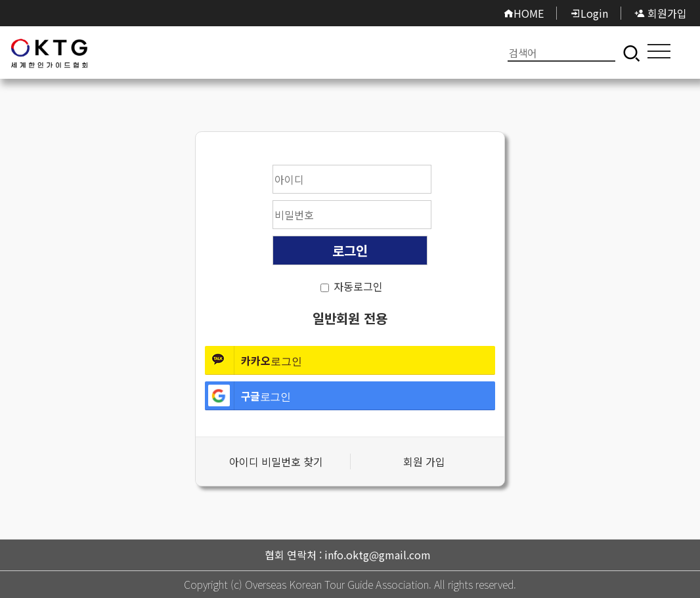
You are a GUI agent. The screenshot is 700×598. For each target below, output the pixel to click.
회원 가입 (424, 461)
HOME (523, 13)
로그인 (49, 53)
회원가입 (661, 13)
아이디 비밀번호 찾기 (276, 461)
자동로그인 (358, 286)
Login (589, 13)
